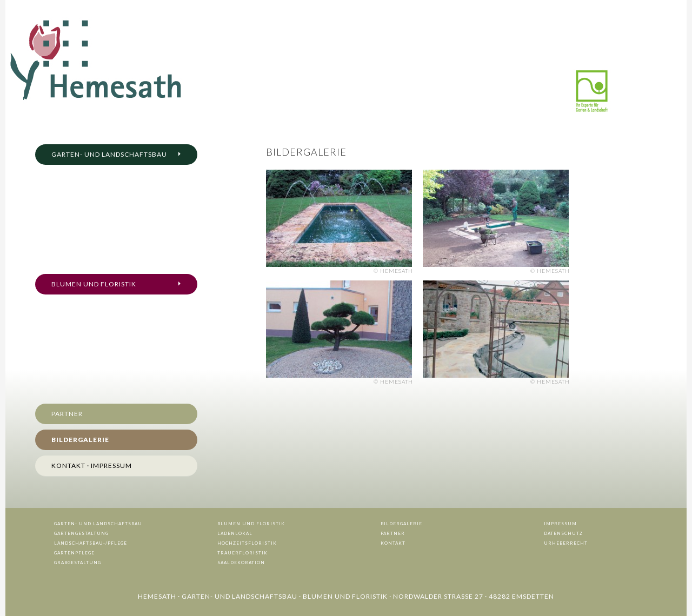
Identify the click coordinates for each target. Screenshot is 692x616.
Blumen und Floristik (94, 284)
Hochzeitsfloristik (247, 543)
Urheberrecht (566, 543)
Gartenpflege (74, 553)
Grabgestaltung (78, 563)
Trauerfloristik (242, 553)
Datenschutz (563, 533)
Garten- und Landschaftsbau (109, 154)
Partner (67, 414)
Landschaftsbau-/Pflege (91, 543)
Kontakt (393, 543)
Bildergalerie (80, 440)
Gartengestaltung (81, 533)
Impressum (560, 524)
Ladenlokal (235, 533)
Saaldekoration (241, 563)
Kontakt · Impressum (92, 466)
